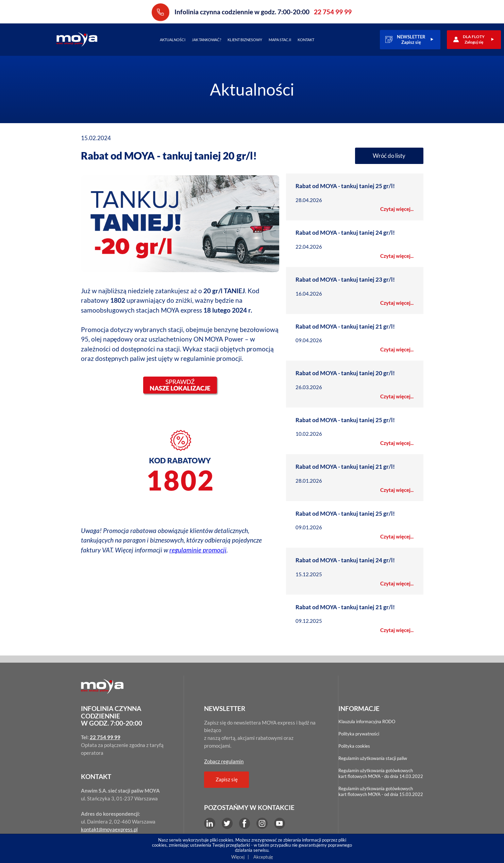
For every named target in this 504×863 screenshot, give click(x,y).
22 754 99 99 (161, 12)
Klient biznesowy (245, 40)
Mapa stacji (280, 40)
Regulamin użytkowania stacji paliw (373, 758)
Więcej (238, 857)
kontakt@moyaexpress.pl (109, 829)
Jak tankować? (206, 40)
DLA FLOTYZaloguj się (474, 39)
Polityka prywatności (359, 734)
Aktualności (173, 40)
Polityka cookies (354, 746)
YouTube (280, 823)
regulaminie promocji (198, 547)
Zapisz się (227, 779)
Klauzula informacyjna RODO (367, 721)
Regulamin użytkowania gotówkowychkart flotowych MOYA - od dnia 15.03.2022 (381, 791)
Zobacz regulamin (224, 761)
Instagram (262, 823)
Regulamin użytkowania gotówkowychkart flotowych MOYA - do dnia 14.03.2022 (381, 773)
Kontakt (306, 40)
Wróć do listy (389, 156)
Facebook (245, 823)
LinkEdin (209, 823)
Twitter (227, 823)
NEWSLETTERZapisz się (411, 39)
